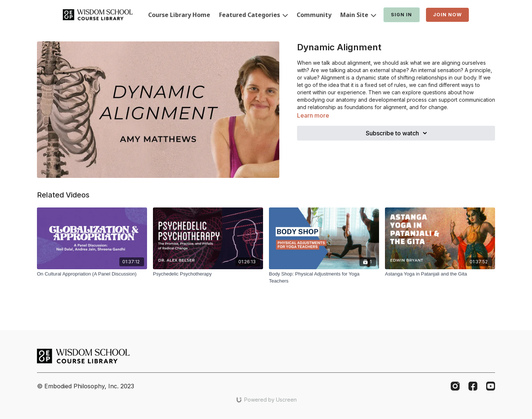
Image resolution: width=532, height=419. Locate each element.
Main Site (358, 15)
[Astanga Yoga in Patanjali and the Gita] (440, 274)
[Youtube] (491, 386)
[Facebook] (473, 386)
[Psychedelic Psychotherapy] (208, 274)
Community (314, 15)
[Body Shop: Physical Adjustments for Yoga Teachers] (324, 278)
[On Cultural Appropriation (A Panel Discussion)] (92, 274)
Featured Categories (253, 15)
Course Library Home (179, 15)
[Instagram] (455, 386)
